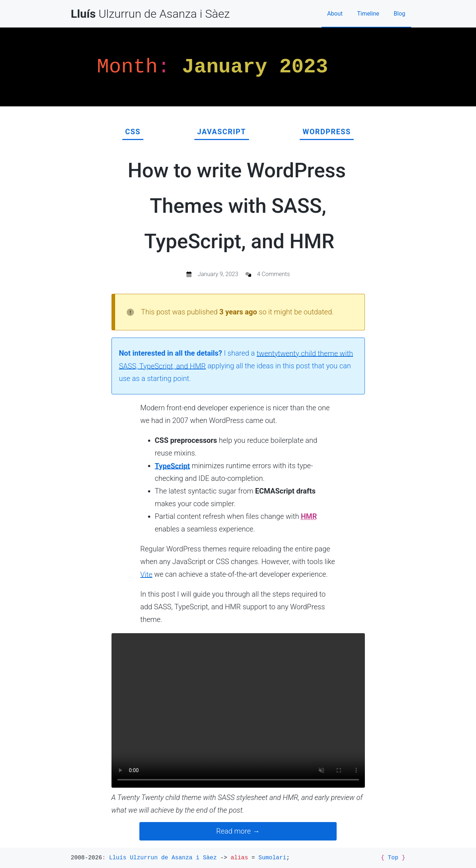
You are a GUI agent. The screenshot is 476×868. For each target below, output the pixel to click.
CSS (133, 132)
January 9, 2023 (218, 274)
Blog (400, 14)
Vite (147, 574)
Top (393, 858)
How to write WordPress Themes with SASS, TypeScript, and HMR (237, 206)
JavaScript (222, 132)
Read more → (238, 831)
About (335, 14)
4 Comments (273, 274)
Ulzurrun (150, 14)
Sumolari (272, 858)
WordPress (327, 132)
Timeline (368, 14)
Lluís (163, 858)
